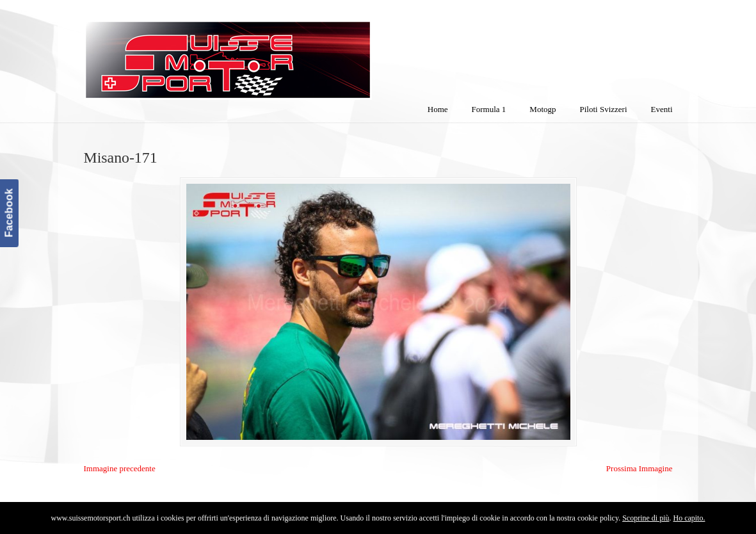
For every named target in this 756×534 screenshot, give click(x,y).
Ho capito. (689, 518)
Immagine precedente (120, 468)
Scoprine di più (646, 518)
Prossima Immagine (639, 468)
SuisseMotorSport (282, 52)
